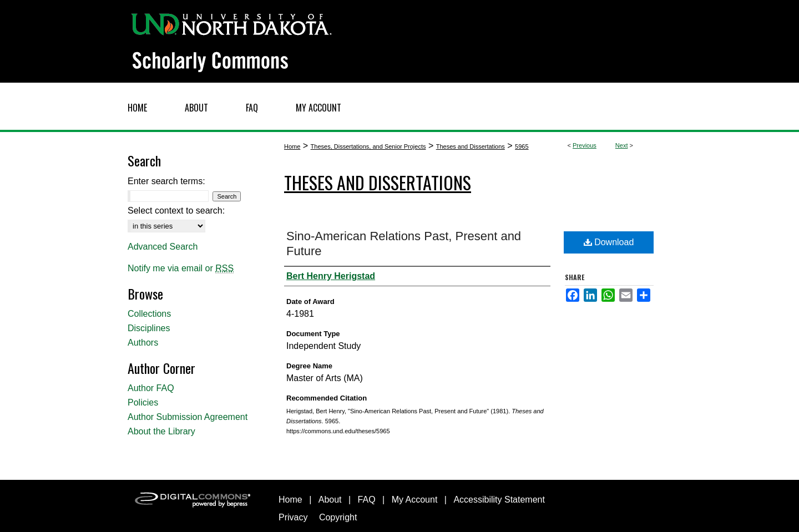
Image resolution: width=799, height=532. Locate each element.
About (330, 500)
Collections (149, 314)
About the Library (161, 431)
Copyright (338, 517)
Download (609, 242)
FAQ (367, 500)
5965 (522, 146)
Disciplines (149, 328)
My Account (415, 500)
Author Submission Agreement (188, 417)
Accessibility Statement (499, 500)
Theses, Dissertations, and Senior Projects (368, 146)
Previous (585, 145)
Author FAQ (151, 388)
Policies (143, 402)
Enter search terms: (166, 181)
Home (292, 146)
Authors (143, 343)
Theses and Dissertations (471, 146)
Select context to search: (176, 211)
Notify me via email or (181, 268)
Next (622, 145)
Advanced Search (163, 247)
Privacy (293, 517)
